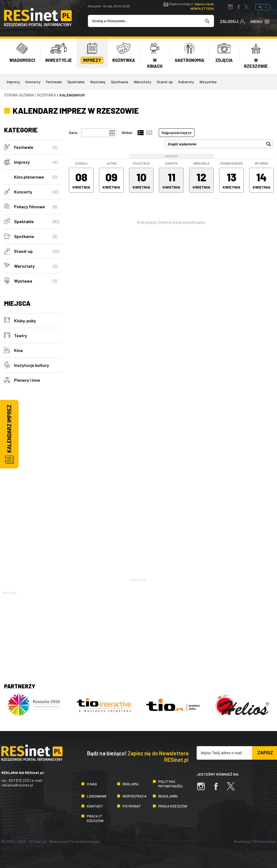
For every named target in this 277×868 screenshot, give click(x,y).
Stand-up (165, 82)
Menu (260, 21)
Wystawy (98, 82)
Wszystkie (208, 82)
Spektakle (76, 82)
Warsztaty (142, 82)
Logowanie (97, 796)
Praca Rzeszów (173, 806)
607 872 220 (19, 780)
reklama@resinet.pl (17, 785)
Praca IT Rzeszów (95, 818)
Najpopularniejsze (177, 133)
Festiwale (54, 82)
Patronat (132, 806)
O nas (92, 784)
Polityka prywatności (170, 784)
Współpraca (135, 796)
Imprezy (13, 82)
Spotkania (120, 82)
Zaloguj (233, 21)
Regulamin (168, 796)
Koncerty (33, 82)
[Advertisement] (32, 487)
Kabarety (186, 82)
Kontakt (95, 806)
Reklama (131, 784)
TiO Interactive (264, 841)
